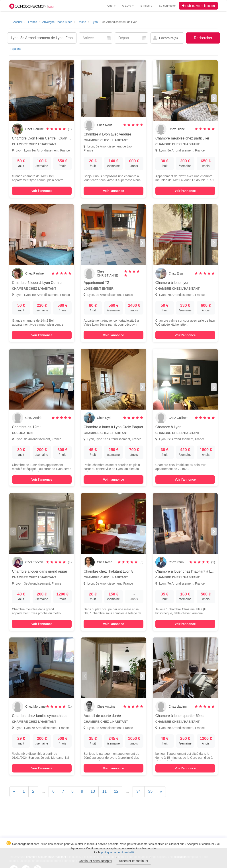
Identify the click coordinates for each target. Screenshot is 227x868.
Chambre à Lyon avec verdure (107, 134)
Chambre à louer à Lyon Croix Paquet (113, 427)
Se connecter (167, 6)
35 (150, 791)
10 (93, 791)
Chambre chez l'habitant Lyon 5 (108, 571)
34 (139, 791)
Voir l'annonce (42, 191)
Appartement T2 (96, 283)
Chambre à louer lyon (172, 283)
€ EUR (128, 6)
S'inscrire (146, 6)
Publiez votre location (198, 6)
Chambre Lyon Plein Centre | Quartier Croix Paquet (52, 138)
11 (104, 791)
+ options (15, 49)
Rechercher (203, 38)
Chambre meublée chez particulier (182, 138)
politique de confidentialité (118, 852)
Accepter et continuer (134, 861)
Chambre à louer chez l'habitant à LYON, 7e (190, 571)
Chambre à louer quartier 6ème (180, 716)
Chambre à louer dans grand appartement (45, 571)
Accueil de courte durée (102, 716)
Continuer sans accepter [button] (96, 861)
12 (116, 791)
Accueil (18, 22)
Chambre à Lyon (168, 427)
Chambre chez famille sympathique (40, 716)
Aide (111, 6)
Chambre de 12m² (26, 427)
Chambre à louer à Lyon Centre (37, 283)
